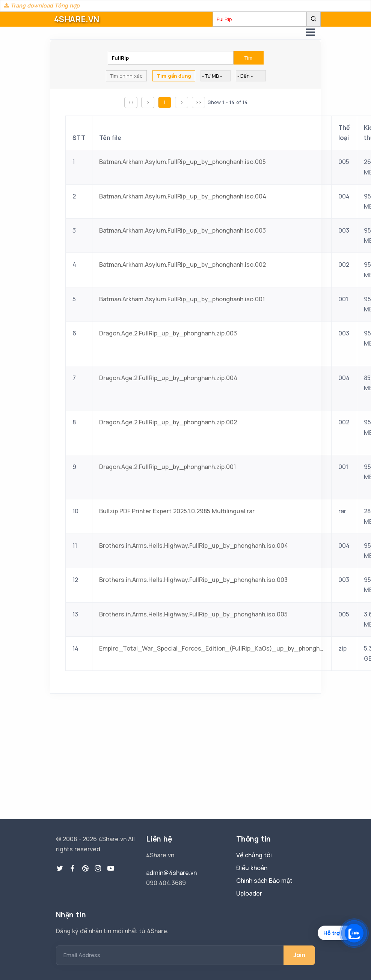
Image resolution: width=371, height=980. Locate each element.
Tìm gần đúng (174, 76)
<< (131, 102)
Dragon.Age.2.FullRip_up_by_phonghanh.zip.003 (168, 333)
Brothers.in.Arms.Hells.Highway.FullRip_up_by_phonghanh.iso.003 (193, 580)
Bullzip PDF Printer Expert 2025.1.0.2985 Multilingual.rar (177, 511)
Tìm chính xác (126, 76)
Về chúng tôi (254, 855)
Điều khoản (252, 868)
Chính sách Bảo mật (264, 881)
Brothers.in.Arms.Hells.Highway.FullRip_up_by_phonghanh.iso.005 (193, 614)
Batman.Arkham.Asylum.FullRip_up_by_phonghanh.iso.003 (182, 230)
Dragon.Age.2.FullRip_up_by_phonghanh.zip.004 (168, 378)
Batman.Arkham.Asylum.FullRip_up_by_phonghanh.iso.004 (183, 196)
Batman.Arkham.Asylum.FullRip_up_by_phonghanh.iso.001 (182, 299)
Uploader (249, 893)
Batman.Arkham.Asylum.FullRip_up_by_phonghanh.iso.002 (182, 265)
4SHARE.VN (77, 19)
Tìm (248, 58)
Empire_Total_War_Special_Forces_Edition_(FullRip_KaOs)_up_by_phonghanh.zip (212, 648)
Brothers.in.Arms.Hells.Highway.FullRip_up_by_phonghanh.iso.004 (194, 546)
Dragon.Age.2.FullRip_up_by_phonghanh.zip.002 (168, 422)
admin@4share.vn (171, 873)
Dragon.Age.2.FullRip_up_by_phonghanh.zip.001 (167, 467)
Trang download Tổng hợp (42, 5)
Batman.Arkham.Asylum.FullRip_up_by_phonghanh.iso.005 (182, 162)
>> (199, 102)
